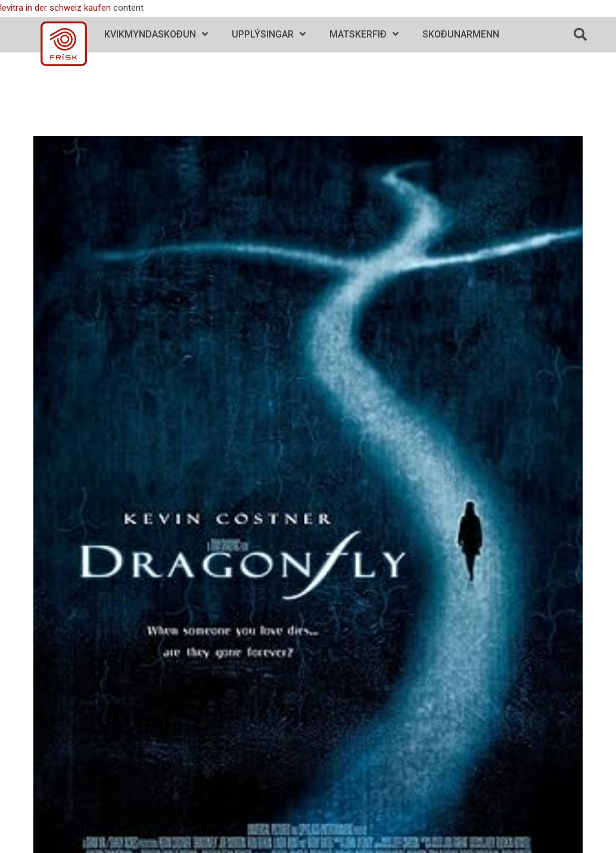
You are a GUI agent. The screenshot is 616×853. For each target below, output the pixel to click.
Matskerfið (364, 34)
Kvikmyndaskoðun (156, 34)
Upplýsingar (269, 34)
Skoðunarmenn (461, 34)
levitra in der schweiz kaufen (55, 8)
